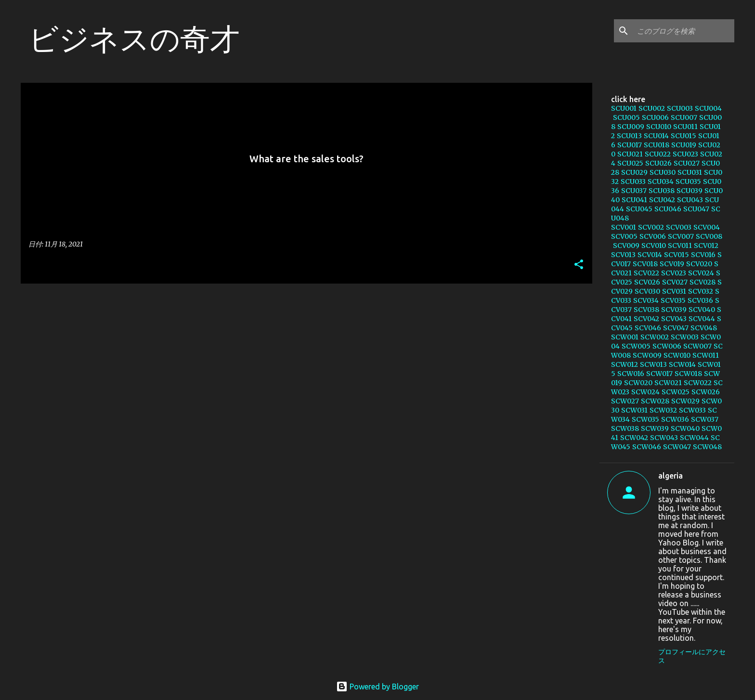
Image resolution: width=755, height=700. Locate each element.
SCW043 (664, 438)
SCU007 (684, 117)
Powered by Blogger (377, 687)
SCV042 (646, 319)
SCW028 (655, 401)
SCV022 (646, 273)
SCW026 (706, 392)
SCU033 (633, 181)
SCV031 (674, 291)
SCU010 (659, 127)
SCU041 (634, 200)
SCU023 (685, 154)
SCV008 (709, 236)
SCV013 (623, 255)
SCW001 (625, 337)
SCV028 (703, 282)
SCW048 (707, 447)
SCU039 (690, 191)
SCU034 (661, 181)
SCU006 (655, 117)
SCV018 (645, 264)
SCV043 (674, 319)
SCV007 (681, 236)
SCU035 (688, 181)
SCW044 (694, 438)
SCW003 (685, 337)
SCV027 (675, 282)
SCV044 (702, 319)
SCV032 (701, 291)
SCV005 (624, 236)
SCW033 (692, 410)
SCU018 (657, 145)
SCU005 (626, 117)
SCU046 (668, 209)
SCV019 (672, 264)
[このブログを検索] (684, 31)
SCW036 (675, 419)
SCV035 (673, 300)
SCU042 (662, 200)
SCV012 (706, 246)
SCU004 (708, 108)
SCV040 (702, 310)
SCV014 (650, 255)
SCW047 (677, 447)
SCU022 (658, 154)
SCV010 (654, 246)
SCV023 (674, 273)
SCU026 (658, 163)
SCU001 (624, 108)
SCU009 (631, 127)
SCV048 (704, 328)
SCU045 (639, 209)
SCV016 (703, 255)
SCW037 (705, 419)
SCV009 (626, 246)
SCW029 (685, 401)
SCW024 (645, 392)
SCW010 (677, 355)
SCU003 (680, 108)
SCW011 (706, 355)
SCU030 (663, 172)
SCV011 (680, 246)
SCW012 (625, 364)
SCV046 (648, 328)
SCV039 (674, 310)
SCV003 (679, 227)
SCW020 (638, 383)
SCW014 (682, 364)
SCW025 (676, 392)
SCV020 (699, 264)
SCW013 (653, 364)
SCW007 (697, 346)
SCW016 (631, 374)
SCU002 (652, 108)
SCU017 (630, 145)
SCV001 (624, 227)
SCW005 (636, 346)
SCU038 (662, 191)
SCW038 (625, 428)
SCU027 (687, 163)
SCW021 (668, 383)
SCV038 (646, 310)
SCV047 (676, 328)
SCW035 (645, 419)
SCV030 (647, 291)
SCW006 (667, 346)
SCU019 (684, 145)
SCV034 (646, 300)
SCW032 (663, 410)
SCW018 (688, 374)
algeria (670, 476)
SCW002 (655, 337)
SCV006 (653, 236)
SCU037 (634, 191)
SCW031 (634, 410)
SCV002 (651, 227)
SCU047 (696, 209)
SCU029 (634, 172)
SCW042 (634, 438)
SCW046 (647, 447)
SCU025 (630, 163)
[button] (579, 265)
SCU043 (690, 200)
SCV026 (647, 282)
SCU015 (683, 136)
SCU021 (630, 154)
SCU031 (690, 172)
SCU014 (656, 136)
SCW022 (698, 383)
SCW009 (647, 355)
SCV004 (707, 227)
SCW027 (625, 401)
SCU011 (685, 127)
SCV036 (700, 300)
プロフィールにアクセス (692, 656)
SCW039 (655, 428)
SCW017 (659, 374)
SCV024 (701, 273)
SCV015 (677, 255)
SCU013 (629, 136)
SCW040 (685, 428)
